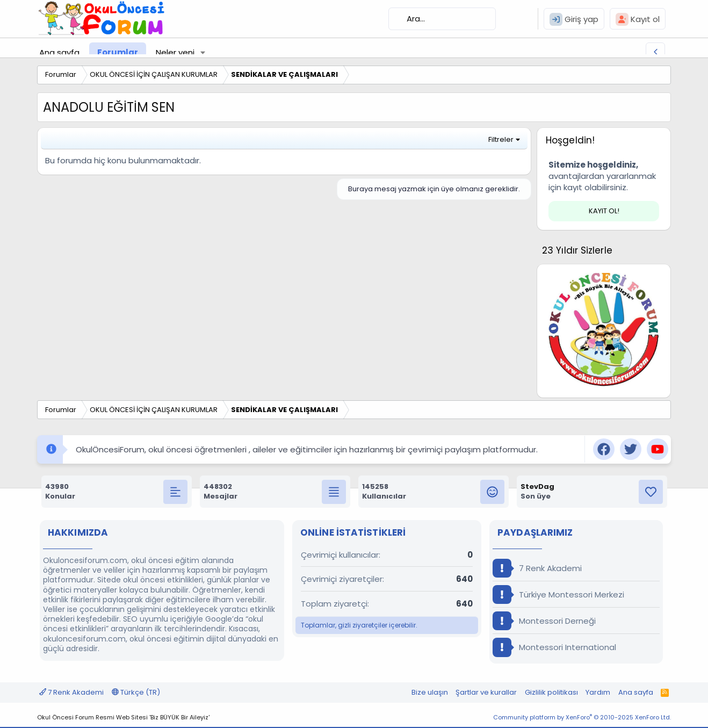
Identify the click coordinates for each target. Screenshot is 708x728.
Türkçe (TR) (136, 692)
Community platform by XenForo (582, 717)
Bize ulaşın (430, 692)
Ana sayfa (59, 52)
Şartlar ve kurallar (486, 692)
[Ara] (442, 19)
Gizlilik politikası (551, 692)
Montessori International (554, 647)
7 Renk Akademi (537, 568)
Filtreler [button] (501, 139)
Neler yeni (175, 52)
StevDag (537, 486)
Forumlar (118, 52)
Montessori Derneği (544, 621)
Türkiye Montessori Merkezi (558, 594)
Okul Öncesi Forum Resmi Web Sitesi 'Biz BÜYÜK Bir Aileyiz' (123, 717)
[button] (203, 52)
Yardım (598, 692)
